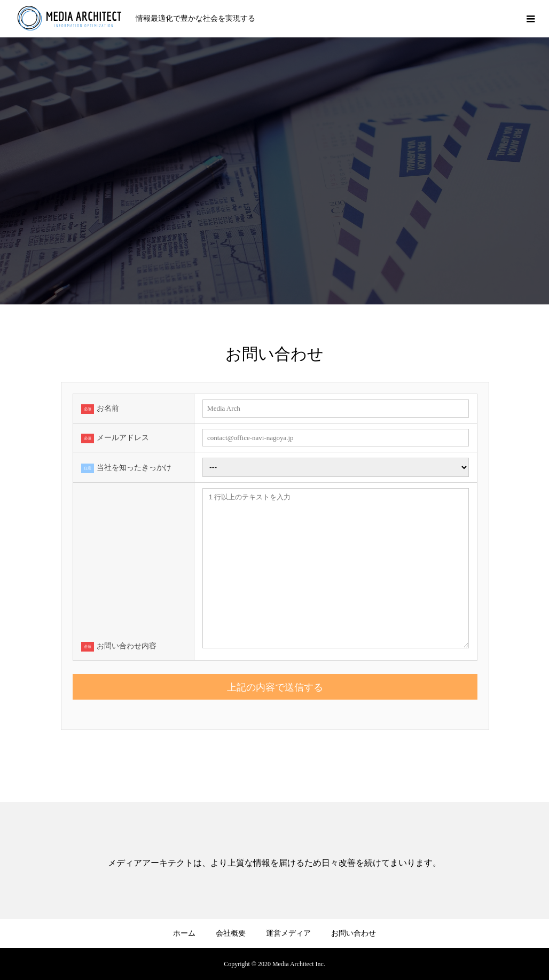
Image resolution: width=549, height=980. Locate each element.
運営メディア (288, 933)
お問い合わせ (354, 933)
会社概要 (231, 933)
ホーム (184, 933)
